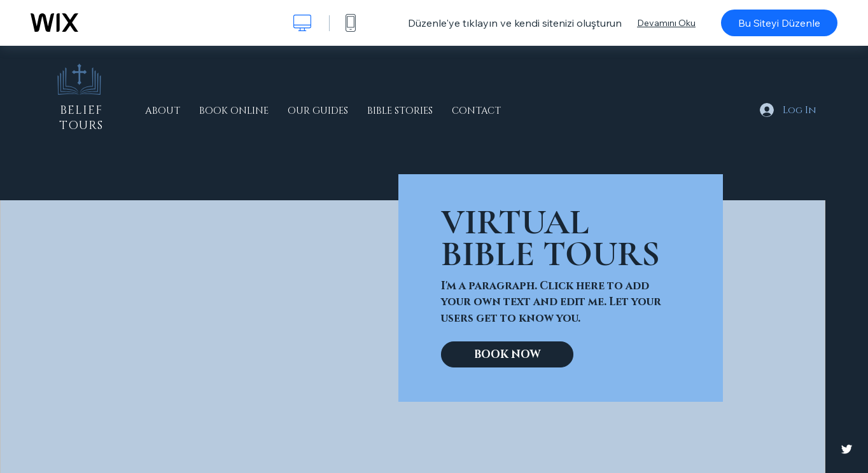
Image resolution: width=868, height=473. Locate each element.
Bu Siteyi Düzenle (779, 23)
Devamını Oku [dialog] (666, 23)
